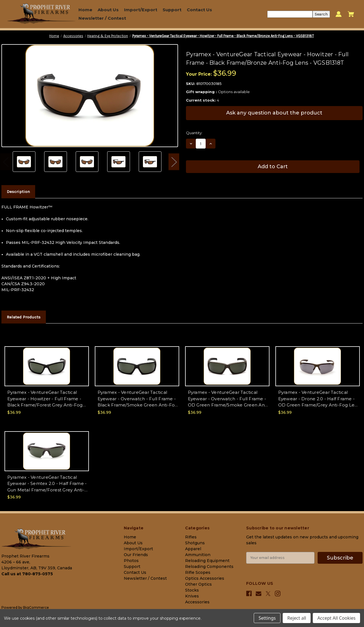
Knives (192, 596)
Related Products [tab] (24, 317)
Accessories (197, 602)
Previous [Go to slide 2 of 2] (6, 162)
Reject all (297, 618)
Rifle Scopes (198, 572)
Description (18, 192)
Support (172, 10)
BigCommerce (36, 607)
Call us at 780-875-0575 (27, 574)
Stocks (192, 590)
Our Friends (136, 555)
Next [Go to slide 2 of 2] (174, 162)
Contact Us (199, 10)
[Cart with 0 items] (351, 14)
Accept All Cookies (336, 618)
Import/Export (141, 10)
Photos (131, 561)
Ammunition (198, 555)
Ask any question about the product (274, 113)
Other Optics (198, 584)
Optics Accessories (205, 578)
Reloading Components (209, 567)
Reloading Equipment (207, 561)
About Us (108, 10)
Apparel (193, 549)
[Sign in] (339, 14)
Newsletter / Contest (102, 18)
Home (85, 10)
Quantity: (194, 133)
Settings (267, 618)
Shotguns (195, 543)
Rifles (191, 537)
